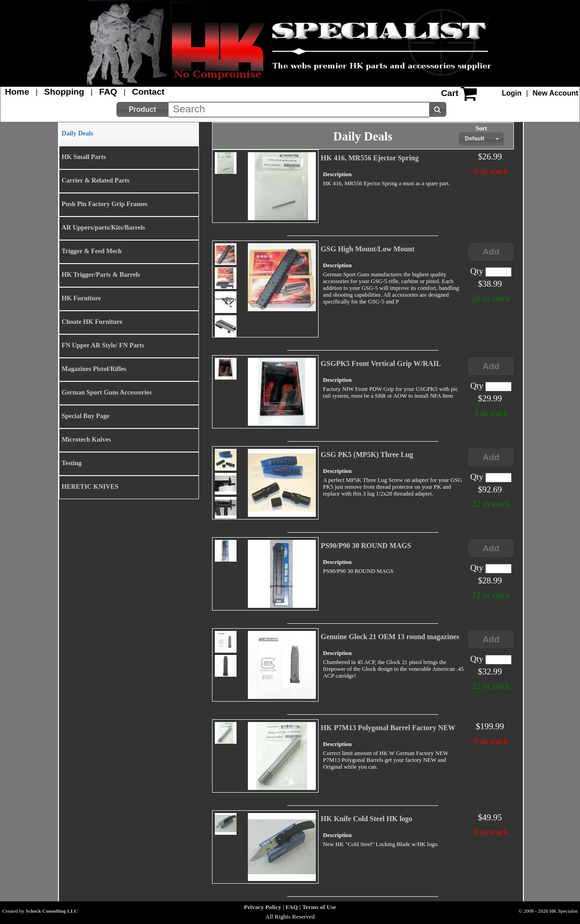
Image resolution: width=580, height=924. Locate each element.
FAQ (108, 92)
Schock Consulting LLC (52, 911)
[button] (143, 109)
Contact (148, 92)
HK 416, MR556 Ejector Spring (370, 158)
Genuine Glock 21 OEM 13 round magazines (390, 637)
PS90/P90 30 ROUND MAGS (366, 546)
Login (512, 93)
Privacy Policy (262, 907)
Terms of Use (319, 907)
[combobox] (481, 139)
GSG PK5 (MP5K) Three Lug (367, 455)
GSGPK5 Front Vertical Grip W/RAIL (381, 363)
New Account (555, 93)
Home (17, 92)
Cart (449, 93)
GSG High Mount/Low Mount (368, 249)
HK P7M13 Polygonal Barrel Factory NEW (388, 728)
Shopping (64, 92)
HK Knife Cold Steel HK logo (367, 819)
